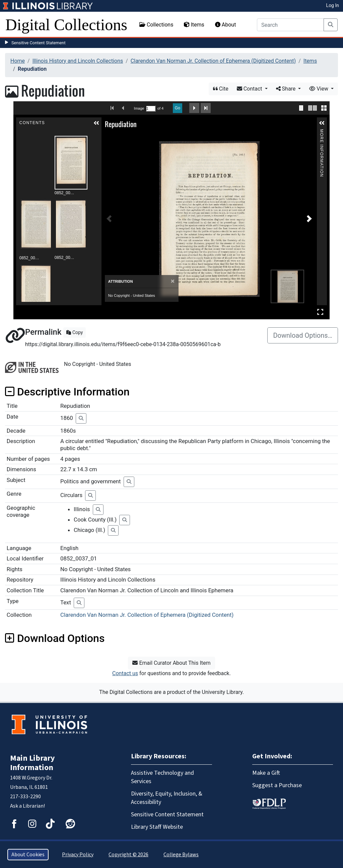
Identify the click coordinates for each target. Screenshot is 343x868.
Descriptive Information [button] (67, 392)
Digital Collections (66, 25)
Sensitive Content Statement (39, 43)
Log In (333, 5)
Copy (75, 332)
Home (18, 61)
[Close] (173, 281)
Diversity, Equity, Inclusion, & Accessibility (167, 798)
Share (287, 89)
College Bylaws (181, 855)
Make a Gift (266, 773)
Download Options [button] (55, 638)
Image (139, 108)
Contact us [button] (125, 673)
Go (178, 108)
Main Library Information (32, 763)
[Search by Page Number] (151, 108)
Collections (156, 25)
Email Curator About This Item (171, 663)
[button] (96, 123)
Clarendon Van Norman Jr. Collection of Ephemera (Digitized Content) (213, 61)
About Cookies (28, 855)
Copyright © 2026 (128, 855)
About (226, 25)
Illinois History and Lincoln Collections (78, 61)
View (319, 89)
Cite (221, 89)
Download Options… (303, 335)
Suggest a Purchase (277, 785)
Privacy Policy (78, 855)
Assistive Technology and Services (162, 777)
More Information (322, 132)
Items (194, 25)
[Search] (290, 25)
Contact (250, 89)
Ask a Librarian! (27, 806)
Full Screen (320, 312)
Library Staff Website (157, 827)
